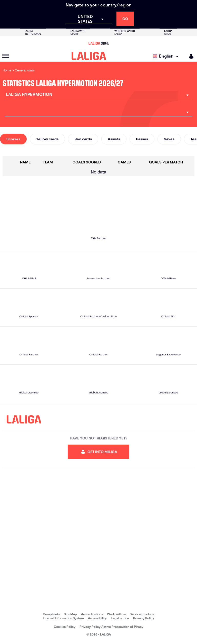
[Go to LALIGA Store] (98, 43)
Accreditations (92, 614)
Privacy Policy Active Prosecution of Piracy (111, 627)
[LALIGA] (89, 56)
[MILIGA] (190, 56)
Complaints (51, 614)
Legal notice (120, 618)
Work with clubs (142, 614)
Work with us (117, 614)
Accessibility (97, 618)
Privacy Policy (144, 618)
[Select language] (167, 56)
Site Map (70, 614)
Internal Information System (63, 618)
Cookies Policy (65, 627)
